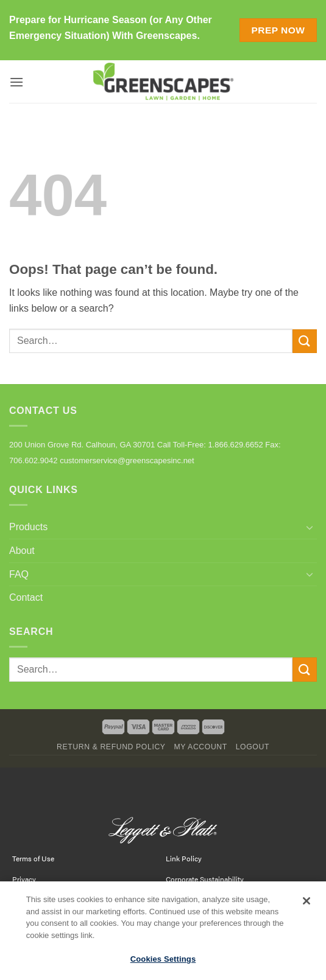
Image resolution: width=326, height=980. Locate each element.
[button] (16, 82)
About (22, 551)
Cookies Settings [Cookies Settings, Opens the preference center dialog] (163, 965)
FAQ (19, 574)
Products (28, 527)
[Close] (307, 907)
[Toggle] (310, 527)
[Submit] (305, 341)
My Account (200, 747)
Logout (253, 747)
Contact (26, 597)
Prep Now (278, 30)
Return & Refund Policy (111, 747)
